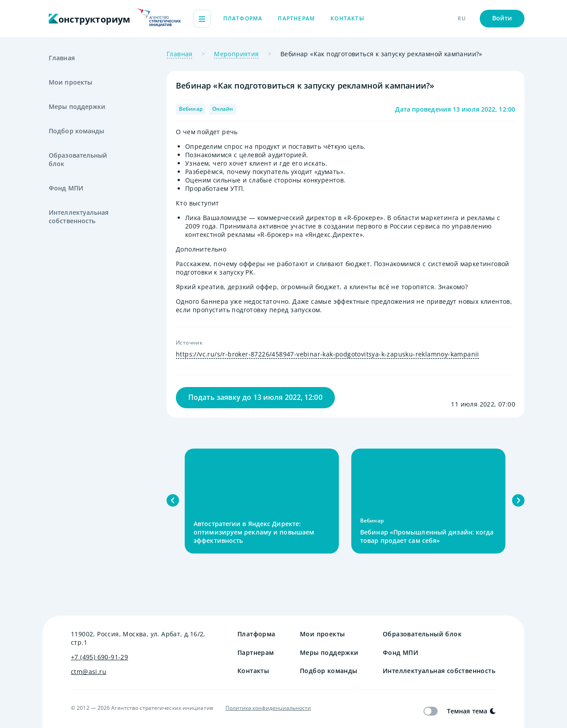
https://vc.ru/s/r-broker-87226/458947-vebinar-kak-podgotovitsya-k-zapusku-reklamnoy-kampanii (328, 354)
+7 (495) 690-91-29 (99, 657)
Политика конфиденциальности (268, 708)
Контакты (348, 18)
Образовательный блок (78, 159)
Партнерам (296, 18)
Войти (502, 18)
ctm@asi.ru (89, 672)
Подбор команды (76, 131)
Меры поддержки (77, 106)
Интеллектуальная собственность (79, 217)
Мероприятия (236, 54)
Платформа (243, 18)
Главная (62, 58)
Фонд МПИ (66, 188)
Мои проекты (70, 82)
